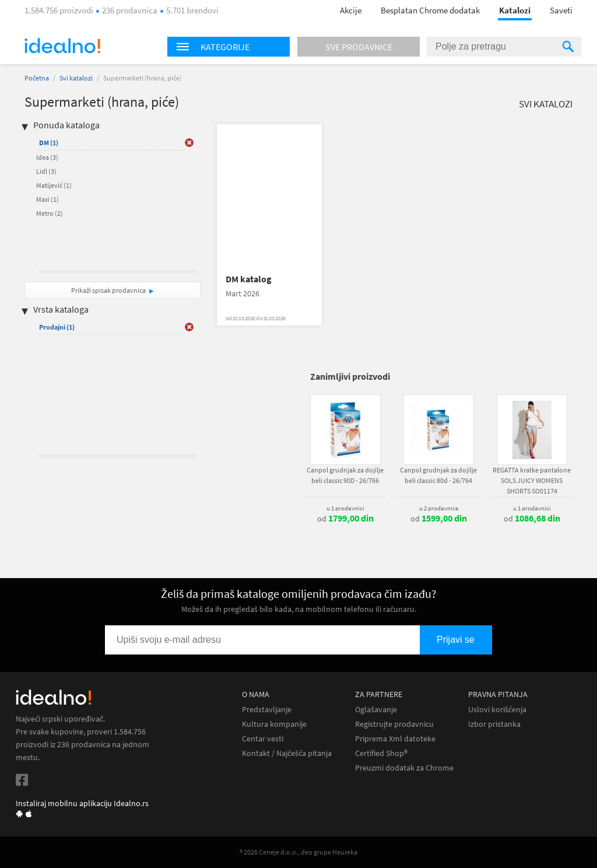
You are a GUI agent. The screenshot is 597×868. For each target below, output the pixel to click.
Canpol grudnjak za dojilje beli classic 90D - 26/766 (345, 475)
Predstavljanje (267, 710)
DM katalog (249, 279)
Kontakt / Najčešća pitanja (287, 753)
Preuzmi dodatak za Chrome (404, 768)
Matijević (54, 185)
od (345, 519)
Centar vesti (263, 739)
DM (49, 143)
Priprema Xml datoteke (395, 739)
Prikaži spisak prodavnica (108, 290)
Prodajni (57, 327)
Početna (37, 78)
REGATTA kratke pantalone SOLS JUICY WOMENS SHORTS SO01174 (532, 480)
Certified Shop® (381, 753)
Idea (47, 157)
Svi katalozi (76, 78)
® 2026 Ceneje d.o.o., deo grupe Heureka (298, 852)
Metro (50, 213)
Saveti (561, 10)
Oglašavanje (376, 710)
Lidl (46, 171)
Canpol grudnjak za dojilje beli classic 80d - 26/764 (438, 475)
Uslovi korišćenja (497, 710)
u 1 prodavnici (345, 508)
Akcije (351, 10)
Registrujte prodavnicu (394, 724)
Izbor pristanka (494, 724)
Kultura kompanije (274, 724)
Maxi (48, 199)
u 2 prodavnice (439, 508)
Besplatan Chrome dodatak (430, 10)
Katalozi (515, 10)
